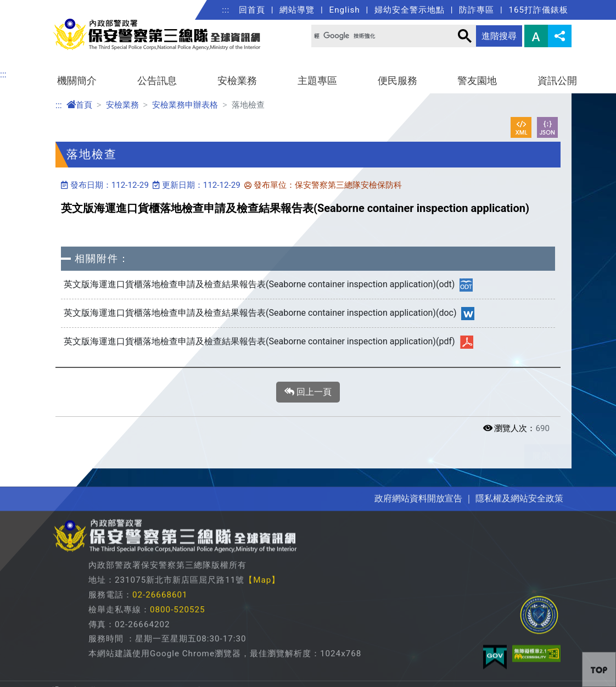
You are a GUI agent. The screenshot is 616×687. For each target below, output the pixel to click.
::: (226, 10)
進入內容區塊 (26, 6)
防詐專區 (477, 10)
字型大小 (536, 36)
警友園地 (477, 81)
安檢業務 (237, 81)
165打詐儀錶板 (538, 10)
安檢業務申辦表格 (185, 105)
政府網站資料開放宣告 (418, 618)
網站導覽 (297, 10)
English (345, 10)
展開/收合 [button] (562, 456)
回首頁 (252, 10)
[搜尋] (375, 36)
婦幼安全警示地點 (410, 10)
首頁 (79, 105)
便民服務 (397, 81)
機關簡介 (77, 81)
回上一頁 (308, 392)
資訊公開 (557, 81)
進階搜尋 (499, 36)
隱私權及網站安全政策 (519, 618)
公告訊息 (157, 81)
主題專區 (317, 81)
